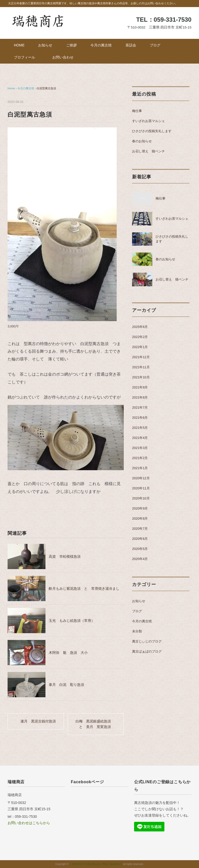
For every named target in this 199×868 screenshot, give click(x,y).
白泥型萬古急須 (46, 88)
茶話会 (131, 45)
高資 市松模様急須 (65, 556)
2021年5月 (140, 428)
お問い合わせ (63, 57)
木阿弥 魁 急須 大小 (68, 653)
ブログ (155, 45)
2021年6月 (140, 418)
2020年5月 (140, 549)
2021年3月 (140, 448)
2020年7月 (140, 529)
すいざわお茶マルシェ (148, 121)
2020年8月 (140, 519)
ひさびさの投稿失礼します (152, 131)
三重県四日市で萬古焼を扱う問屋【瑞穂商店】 (96, 864)
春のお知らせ (142, 141)
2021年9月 (140, 387)
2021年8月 (140, 397)
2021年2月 (140, 458)
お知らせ (45, 45)
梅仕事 (137, 111)
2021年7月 (140, 408)
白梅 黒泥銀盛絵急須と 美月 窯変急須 (93, 724)
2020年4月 (140, 559)
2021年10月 (141, 377)
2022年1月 (140, 347)
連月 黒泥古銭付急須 (38, 721)
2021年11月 (141, 367)
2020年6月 (140, 539)
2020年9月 (140, 508)
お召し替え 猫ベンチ (148, 151)
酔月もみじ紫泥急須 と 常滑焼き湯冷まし (84, 589)
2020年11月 (141, 488)
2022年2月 (140, 337)
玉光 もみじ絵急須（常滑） (72, 621)
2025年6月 (140, 327)
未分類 (137, 631)
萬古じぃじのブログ (147, 641)
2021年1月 (140, 468)
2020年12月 (141, 478)
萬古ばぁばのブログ (147, 651)
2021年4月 (140, 438)
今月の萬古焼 (101, 45)
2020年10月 (141, 498)
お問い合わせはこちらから (29, 823)
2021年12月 (141, 357)
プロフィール (26, 57)
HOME (19, 45)
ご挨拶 (71, 45)
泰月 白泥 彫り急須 (66, 685)
